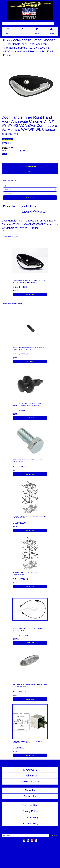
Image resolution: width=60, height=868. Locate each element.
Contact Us (30, 796)
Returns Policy (30, 817)
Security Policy (30, 823)
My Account (30, 770)
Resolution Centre (30, 782)
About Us (30, 790)
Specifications (28, 206)
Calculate (30, 198)
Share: (7, 139)
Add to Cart (30, 166)
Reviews (32, 212)
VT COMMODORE (44, 40)
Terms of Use (30, 805)
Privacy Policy (30, 811)
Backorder (30, 362)
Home (7, 40)
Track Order (30, 776)
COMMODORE (22, 40)
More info (10, 148)
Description (10, 206)
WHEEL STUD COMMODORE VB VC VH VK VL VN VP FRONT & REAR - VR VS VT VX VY (29, 349)
